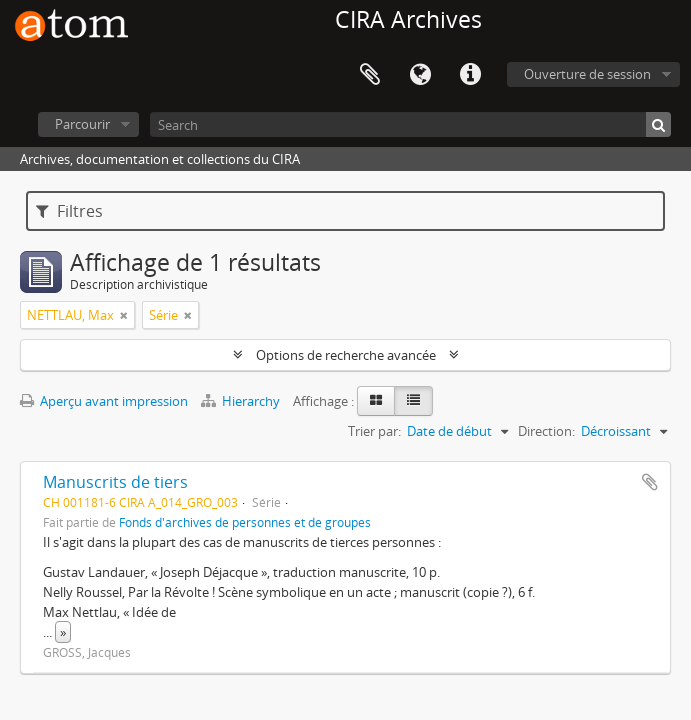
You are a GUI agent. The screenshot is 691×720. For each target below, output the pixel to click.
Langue (420, 75)
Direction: (546, 431)
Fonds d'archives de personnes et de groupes (245, 522)
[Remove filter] (124, 315)
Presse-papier (370, 75)
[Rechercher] (658, 124)
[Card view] (376, 401)
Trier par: (374, 431)
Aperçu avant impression (104, 401)
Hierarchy (242, 401)
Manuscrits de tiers (115, 482)
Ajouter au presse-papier (650, 482)
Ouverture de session (587, 74)
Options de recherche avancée (346, 355)
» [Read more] (63, 632)
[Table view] (413, 401)
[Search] (410, 124)
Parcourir (82, 124)
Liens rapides (470, 75)
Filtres (69, 211)
